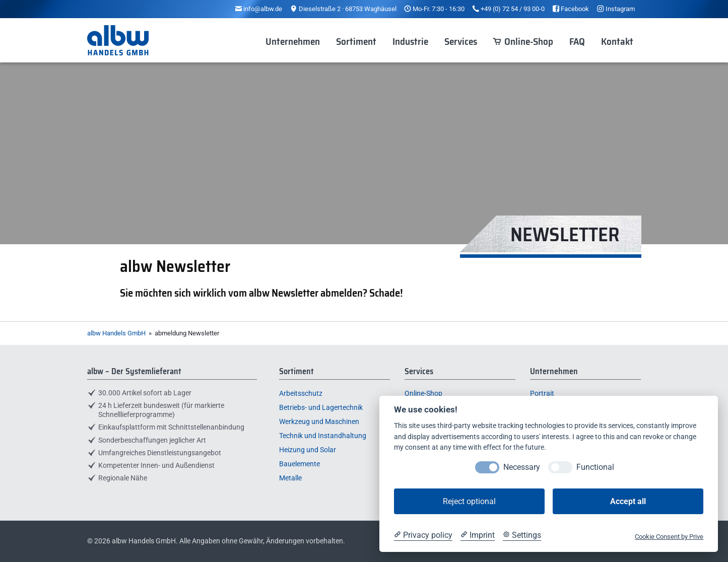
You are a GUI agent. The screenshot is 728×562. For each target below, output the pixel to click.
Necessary (522, 467)
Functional (595, 467)
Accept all (628, 501)
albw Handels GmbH (116, 333)
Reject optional (469, 501)
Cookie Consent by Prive (669, 537)
